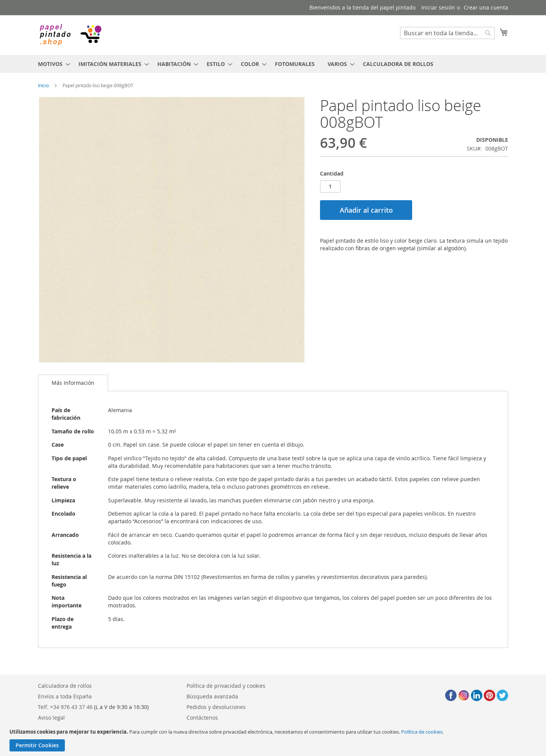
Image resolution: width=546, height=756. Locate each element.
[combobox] (447, 33)
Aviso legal (51, 718)
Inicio (43, 85)
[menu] (273, 64)
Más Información (73, 383)
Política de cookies (422, 732)
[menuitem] (52, 64)
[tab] (73, 383)
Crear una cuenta (486, 7)
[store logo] (70, 35)
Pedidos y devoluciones (216, 707)
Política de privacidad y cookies (226, 686)
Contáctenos (202, 718)
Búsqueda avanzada (212, 696)
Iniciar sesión (438, 7)
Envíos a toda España (65, 696)
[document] (274, 740)
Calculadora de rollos (65, 686)
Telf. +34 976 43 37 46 (65, 707)
